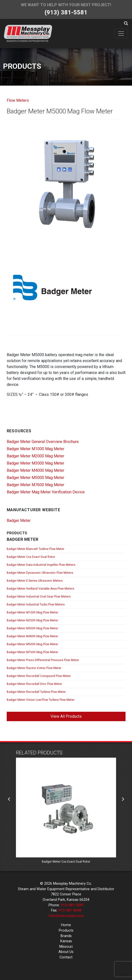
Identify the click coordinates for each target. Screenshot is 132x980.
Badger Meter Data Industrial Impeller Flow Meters (41, 565)
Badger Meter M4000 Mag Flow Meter (32, 636)
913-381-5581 (72, 905)
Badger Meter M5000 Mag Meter (35, 478)
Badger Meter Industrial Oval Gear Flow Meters (39, 597)
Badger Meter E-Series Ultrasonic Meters (35, 581)
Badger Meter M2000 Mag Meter (35, 456)
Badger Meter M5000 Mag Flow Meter (32, 644)
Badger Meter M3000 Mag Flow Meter (32, 628)
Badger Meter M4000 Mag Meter (35, 470)
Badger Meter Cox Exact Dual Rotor (31, 557)
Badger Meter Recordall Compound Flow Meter (39, 676)
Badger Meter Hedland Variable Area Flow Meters (40, 589)
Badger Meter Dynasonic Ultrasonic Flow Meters (40, 573)
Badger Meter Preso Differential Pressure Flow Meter (43, 660)
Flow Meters (18, 100)
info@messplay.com (66, 916)
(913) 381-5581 (66, 12)
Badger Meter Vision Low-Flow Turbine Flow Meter (41, 700)
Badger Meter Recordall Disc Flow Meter (34, 684)
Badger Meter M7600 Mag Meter (35, 485)
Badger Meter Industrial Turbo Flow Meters (36, 605)
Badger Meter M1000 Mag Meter (35, 449)
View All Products (66, 716)
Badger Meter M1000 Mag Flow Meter (32, 612)
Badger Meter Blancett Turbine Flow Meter (35, 549)
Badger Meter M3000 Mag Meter (35, 463)
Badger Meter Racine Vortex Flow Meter (34, 668)
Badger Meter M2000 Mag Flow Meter (32, 620)
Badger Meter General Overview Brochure (43, 442)
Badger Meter (19, 521)
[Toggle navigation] (121, 34)
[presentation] (9, 799)
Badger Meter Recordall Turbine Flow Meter (36, 692)
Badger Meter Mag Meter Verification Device (46, 492)
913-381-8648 (70, 910)
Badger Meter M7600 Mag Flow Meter (32, 652)
